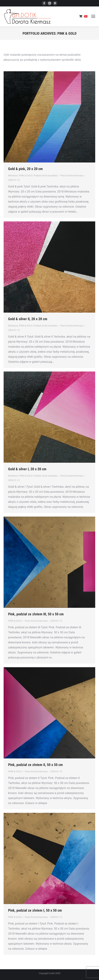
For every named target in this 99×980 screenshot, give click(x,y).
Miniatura (13, 176)
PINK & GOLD (26, 176)
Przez (72, 176)
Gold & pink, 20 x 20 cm (25, 169)
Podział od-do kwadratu (46, 176)
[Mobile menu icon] (93, 16)
